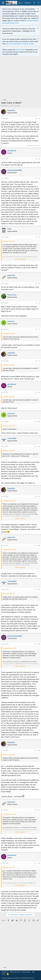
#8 (39, 361)
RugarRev (6, 106)
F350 (9, 229)
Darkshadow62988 (15, 170)
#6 (39, 303)
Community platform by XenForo (18, 978)
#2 (39, 159)
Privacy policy (26, 972)
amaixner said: (7, 365)
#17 (39, 810)
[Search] (38, 3)
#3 (39, 178)
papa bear (11, 275)
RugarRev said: (7, 241)
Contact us (5, 972)
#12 (39, 496)
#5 (39, 283)
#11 (39, 446)
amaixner (11, 321)
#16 (39, 750)
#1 (39, 119)
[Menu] (3, 3)
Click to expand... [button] (21, 259)
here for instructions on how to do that (20, 44)
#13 (39, 545)
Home (3, 974)
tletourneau (12, 295)
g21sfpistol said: (8, 334)
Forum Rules (20, 50)
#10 (39, 422)
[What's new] (34, 3)
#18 (39, 863)
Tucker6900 (12, 438)
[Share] (36, 119)
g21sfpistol (12, 151)
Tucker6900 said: (8, 501)
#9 (39, 392)
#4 (39, 237)
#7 (39, 329)
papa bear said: (7, 594)
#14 (39, 589)
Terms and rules (15, 972)
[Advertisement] (20, 78)
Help (33, 972)
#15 (39, 644)
